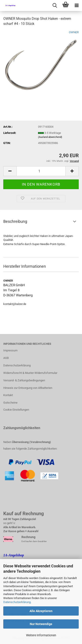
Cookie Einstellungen (16, 410)
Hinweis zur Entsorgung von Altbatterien (28, 388)
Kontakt (8, 395)
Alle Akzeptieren (41, 611)
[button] (10, 171)
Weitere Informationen (41, 635)
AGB (6, 358)
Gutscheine (10, 403)
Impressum (10, 350)
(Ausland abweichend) (50, 137)
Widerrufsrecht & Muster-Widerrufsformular (30, 373)
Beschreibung (15, 221)
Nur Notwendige (41, 624)
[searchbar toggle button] (55, 6)
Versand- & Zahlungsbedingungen (24, 380)
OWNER (74, 32)
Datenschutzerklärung (17, 602)
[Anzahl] (41, 171)
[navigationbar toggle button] (77, 6)
